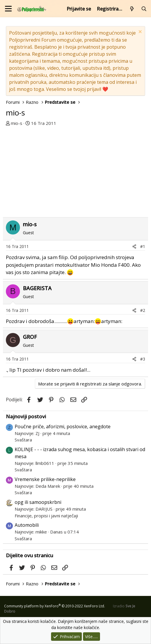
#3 (143, 359)
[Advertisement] (75, 170)
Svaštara (23, 440)
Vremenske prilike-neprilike (45, 479)
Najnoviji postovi (26, 416)
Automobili (27, 525)
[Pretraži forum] (144, 9)
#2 (143, 310)
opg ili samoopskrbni (38, 502)
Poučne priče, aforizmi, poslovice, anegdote (63, 426)
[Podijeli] (134, 246)
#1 (143, 246)
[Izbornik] (8, 9)
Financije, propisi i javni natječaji (46, 516)
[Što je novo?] (132, 9)
